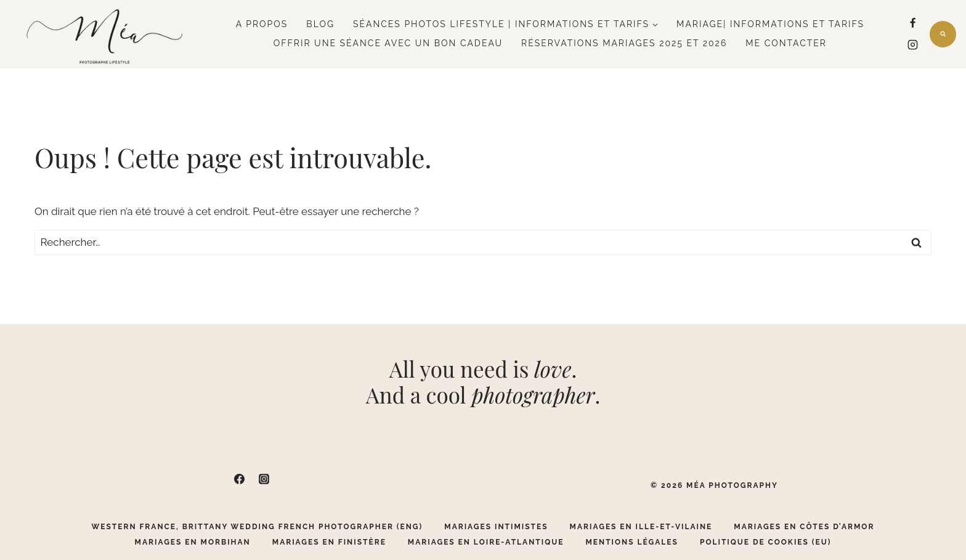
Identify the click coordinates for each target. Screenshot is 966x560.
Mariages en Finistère (329, 542)
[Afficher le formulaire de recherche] (943, 34)
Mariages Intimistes (496, 527)
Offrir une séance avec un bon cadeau (388, 43)
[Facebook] (913, 23)
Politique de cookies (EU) (766, 542)
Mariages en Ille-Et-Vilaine (641, 527)
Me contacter (786, 43)
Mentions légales (631, 542)
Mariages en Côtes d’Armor (804, 527)
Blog (320, 24)
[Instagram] (913, 45)
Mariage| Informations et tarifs (770, 24)
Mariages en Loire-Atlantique (486, 542)
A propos (262, 24)
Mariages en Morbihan (193, 542)
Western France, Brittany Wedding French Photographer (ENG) (258, 527)
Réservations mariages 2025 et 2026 (624, 43)
